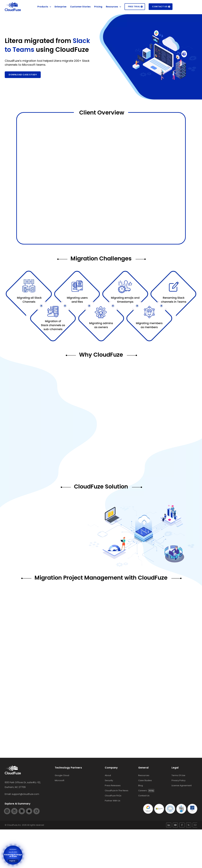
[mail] (187, 841)
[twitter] (184, 841)
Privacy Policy (178, 791)
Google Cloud (62, 786)
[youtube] (178, 841)
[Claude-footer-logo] (22, 825)
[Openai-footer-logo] (7, 825)
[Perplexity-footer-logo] (14, 825)
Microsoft (59, 791)
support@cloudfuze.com (25, 805)
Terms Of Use (178, 786)
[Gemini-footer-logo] (29, 825)
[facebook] (181, 841)
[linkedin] (175, 841)
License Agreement (182, 797)
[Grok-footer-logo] (36, 825)
